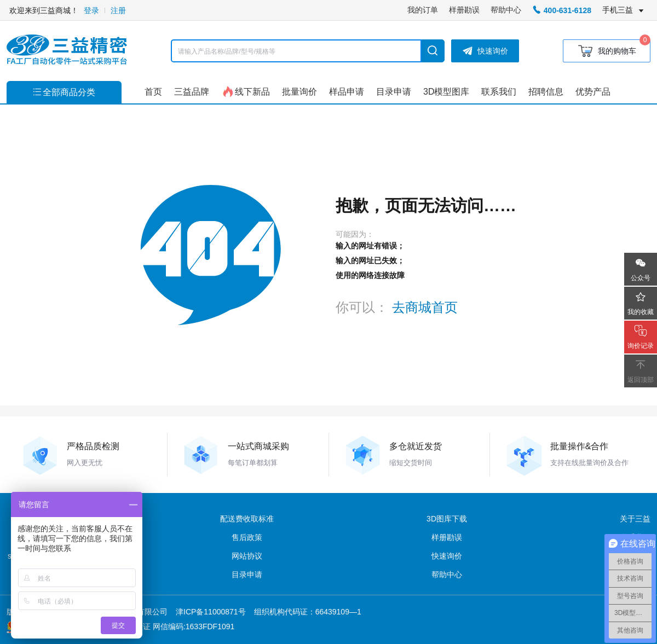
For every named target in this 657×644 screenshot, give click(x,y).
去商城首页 (425, 307)
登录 (91, 10)
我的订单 (423, 10)
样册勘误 (464, 10)
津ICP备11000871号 (211, 612)
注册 (118, 10)
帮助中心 (506, 10)
